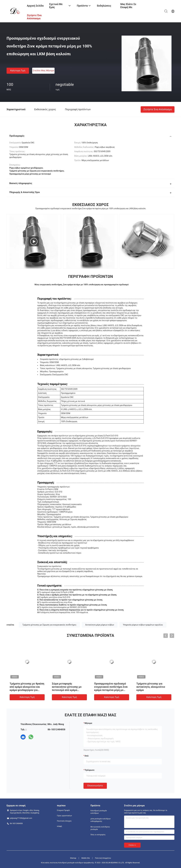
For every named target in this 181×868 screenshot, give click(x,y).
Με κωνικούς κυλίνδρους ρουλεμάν (100, 828)
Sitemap (73, 858)
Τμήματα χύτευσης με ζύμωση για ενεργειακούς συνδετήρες (49, 625)
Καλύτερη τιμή (18, 71)
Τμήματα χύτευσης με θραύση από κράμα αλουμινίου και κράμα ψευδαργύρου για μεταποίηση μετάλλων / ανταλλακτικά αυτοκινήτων (27, 690)
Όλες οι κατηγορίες (98, 835)
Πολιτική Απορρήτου (103, 858)
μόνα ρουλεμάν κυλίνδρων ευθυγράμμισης (101, 820)
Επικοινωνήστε (95, 786)
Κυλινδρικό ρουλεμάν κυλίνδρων (99, 812)
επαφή (59, 826)
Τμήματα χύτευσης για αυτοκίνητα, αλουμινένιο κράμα (151, 687)
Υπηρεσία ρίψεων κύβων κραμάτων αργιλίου (143, 625)
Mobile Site (86, 858)
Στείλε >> (132, 845)
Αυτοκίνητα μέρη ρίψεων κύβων (100, 625)
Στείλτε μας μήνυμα (43, 71)
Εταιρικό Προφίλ (63, 810)
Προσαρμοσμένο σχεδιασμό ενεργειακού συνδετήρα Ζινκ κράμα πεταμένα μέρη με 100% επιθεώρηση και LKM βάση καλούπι (111, 690)
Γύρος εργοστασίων (64, 816)
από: (87, 756)
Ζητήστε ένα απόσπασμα (158, 109)
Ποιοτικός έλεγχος (64, 821)
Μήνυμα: (88, 723)
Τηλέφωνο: (90, 770)
